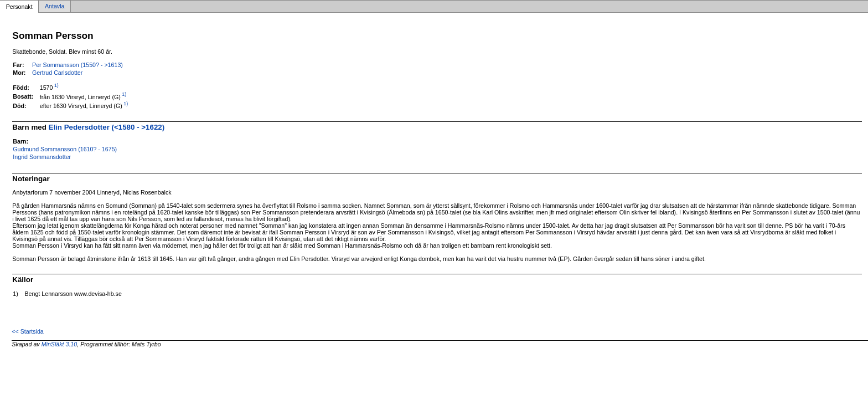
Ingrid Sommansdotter (42, 157)
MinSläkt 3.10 (60, 344)
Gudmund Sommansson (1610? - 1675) (65, 149)
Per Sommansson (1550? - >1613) (77, 65)
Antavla (55, 7)
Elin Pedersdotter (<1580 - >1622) (107, 127)
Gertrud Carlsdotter (57, 73)
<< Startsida (27, 331)
